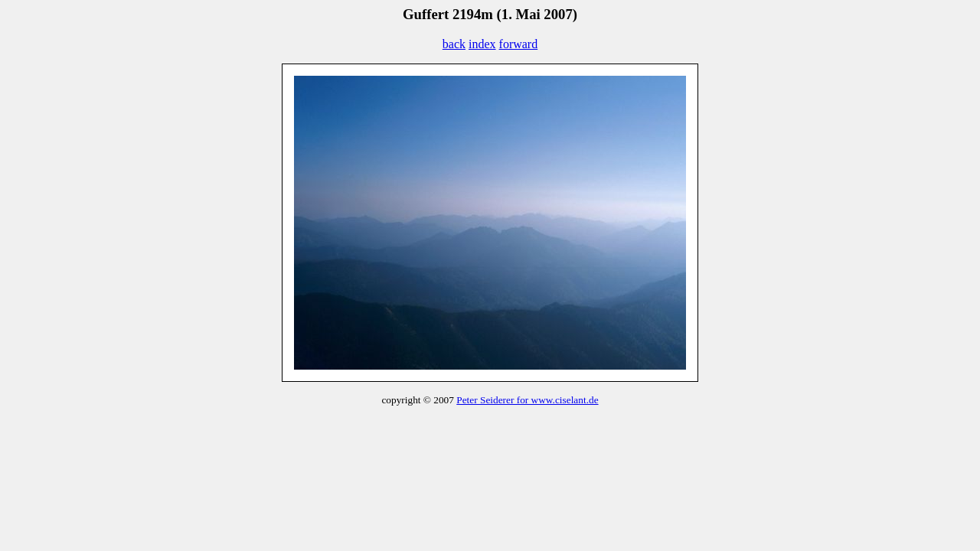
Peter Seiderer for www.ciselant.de (527, 400)
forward (519, 44)
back (454, 44)
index (482, 44)
